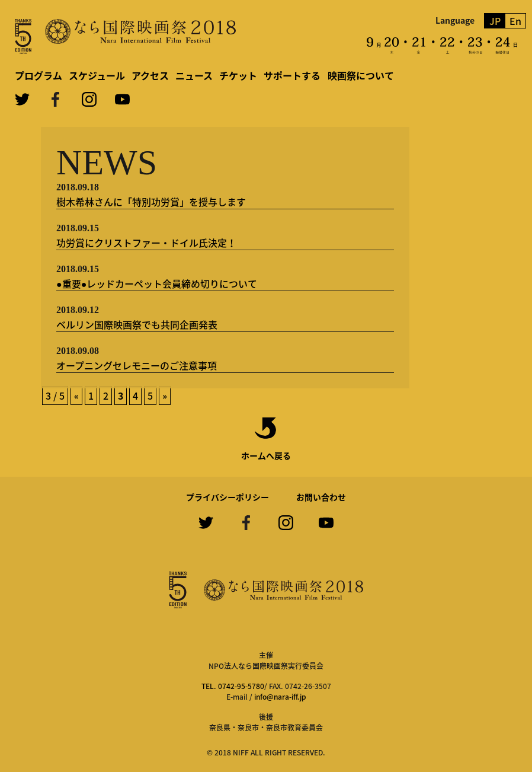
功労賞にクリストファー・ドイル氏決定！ (146, 243)
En (515, 21)
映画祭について (361, 75)
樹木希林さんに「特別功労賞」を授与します (151, 202)
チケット (238, 75)
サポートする (292, 75)
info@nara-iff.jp (280, 697)
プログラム (39, 75)
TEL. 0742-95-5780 (233, 686)
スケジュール (97, 75)
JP (495, 21)
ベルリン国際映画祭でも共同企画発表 (137, 324)
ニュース (194, 75)
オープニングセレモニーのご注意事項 (137, 365)
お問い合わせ (321, 497)
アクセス (150, 75)
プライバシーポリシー (227, 497)
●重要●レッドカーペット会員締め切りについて (157, 283)
